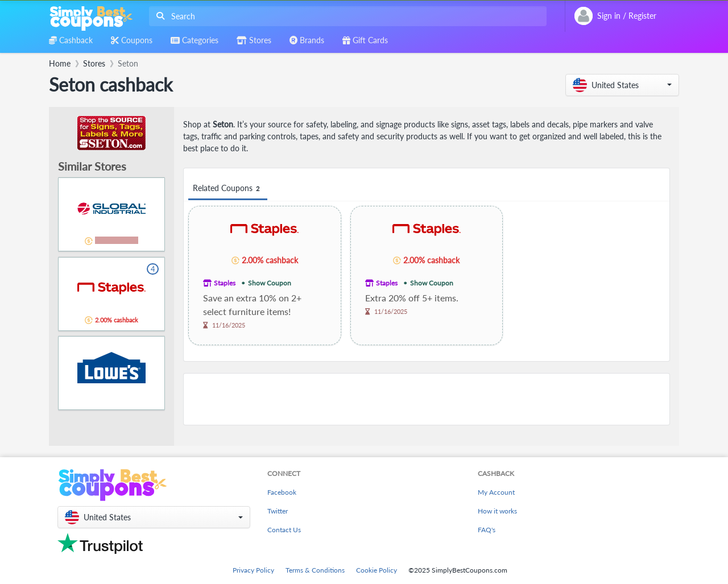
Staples (225, 283)
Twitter (278, 511)
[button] (622, 85)
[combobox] (346, 16)
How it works (497, 511)
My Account (496, 492)
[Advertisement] (427, 399)
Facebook (282, 492)
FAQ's (487, 530)
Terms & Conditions (315, 570)
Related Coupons (228, 189)
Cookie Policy (377, 570)
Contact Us (284, 530)
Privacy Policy (253, 570)
